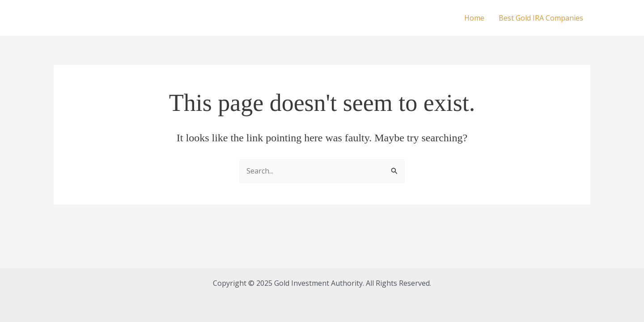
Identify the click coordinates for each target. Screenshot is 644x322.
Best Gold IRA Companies (541, 18)
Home (474, 18)
